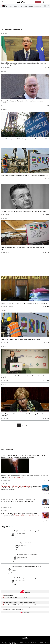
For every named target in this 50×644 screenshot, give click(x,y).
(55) (17, 561)
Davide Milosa (5, 214)
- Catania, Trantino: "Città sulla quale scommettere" (13, 609)
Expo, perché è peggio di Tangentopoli (26, 554)
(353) (47, 178)
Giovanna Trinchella (7, 306)
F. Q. (3, 106)
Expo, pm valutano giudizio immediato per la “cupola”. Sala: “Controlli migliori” (23, 377)
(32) (47, 214)
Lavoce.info (22, 546)
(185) (47, 306)
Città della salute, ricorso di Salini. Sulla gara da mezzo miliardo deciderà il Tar (25, 139)
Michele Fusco (16, 569)
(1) (48, 142)
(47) (15, 585)
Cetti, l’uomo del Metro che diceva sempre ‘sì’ (26, 531)
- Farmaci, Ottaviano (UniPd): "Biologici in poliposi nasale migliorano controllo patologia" (19, 605)
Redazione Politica (7, 507)
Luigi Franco (5, 142)
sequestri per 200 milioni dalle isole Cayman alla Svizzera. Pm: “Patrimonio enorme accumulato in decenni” (21, 488)
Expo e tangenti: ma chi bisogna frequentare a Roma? (26, 566)
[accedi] (45, 2)
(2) (47, 507)
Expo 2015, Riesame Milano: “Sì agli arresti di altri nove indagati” (21, 340)
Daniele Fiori (5, 521)
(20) (12, 573)
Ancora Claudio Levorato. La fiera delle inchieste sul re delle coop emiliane (24, 211)
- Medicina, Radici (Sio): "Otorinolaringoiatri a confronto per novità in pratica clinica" (18, 607)
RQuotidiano (5, 343)
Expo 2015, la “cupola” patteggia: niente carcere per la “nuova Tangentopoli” (24, 303)
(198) (47, 252)
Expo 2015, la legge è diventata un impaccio (26, 578)
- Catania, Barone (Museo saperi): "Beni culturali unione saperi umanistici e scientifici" (19, 602)
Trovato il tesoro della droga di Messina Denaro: (16, 486)
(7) (19, 550)
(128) (47, 419)
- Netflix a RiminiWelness (8, 595)
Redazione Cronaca (7, 494)
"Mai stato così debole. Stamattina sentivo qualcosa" (20, 516)
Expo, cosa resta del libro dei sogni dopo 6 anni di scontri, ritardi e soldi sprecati (23, 248)
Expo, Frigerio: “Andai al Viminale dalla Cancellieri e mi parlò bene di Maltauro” (22, 415)
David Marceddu (6, 68)
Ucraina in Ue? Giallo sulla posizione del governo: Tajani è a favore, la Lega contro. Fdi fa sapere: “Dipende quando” (19, 500)
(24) (47, 106)
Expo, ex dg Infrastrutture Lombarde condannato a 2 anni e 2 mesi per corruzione (22, 102)
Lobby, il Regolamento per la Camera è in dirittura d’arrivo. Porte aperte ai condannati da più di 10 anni (24, 64)
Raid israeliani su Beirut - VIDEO (17, 477)
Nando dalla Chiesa (20, 581)
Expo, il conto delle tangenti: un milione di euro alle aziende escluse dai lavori (25, 175)
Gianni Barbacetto (20, 534)
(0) (47, 343)
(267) (47, 68)
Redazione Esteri (6, 480)
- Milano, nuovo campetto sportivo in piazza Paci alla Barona (14, 600)
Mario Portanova (6, 178)
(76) (47, 521)
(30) (47, 381)
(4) (15, 538)
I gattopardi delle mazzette (26, 543)
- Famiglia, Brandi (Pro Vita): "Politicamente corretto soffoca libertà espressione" (18, 598)
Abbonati (38, 2)
